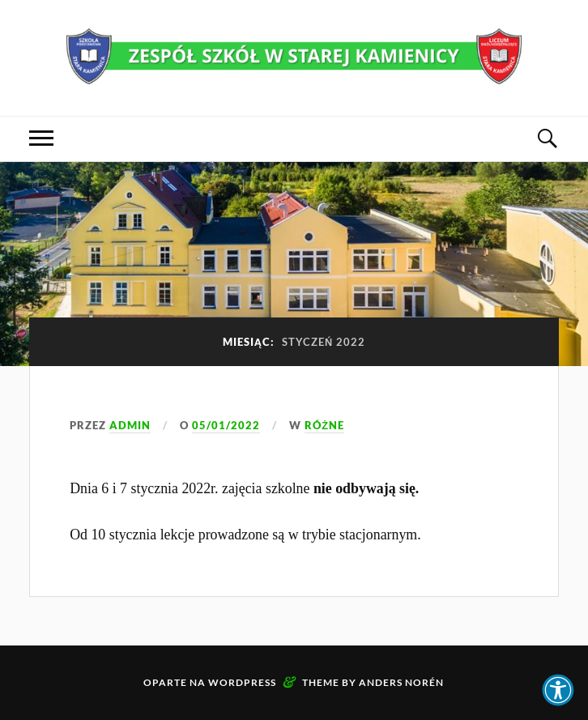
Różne (324, 425)
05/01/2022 (226, 425)
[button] (558, 690)
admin (130, 425)
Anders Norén (401, 682)
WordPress (242, 682)
